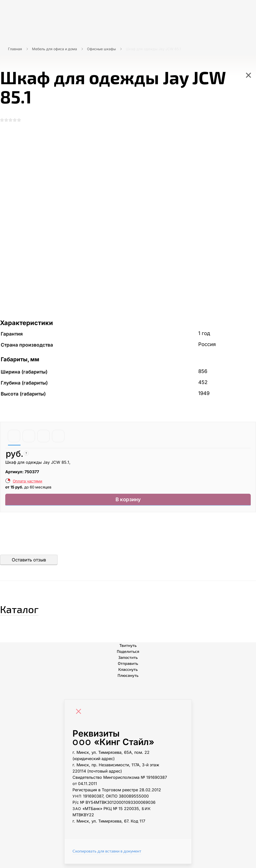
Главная (15, 49)
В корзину (128, 503)
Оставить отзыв (29, 564)
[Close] (80, 716)
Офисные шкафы (101, 49)
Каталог (29, 611)
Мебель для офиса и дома (54, 49)
